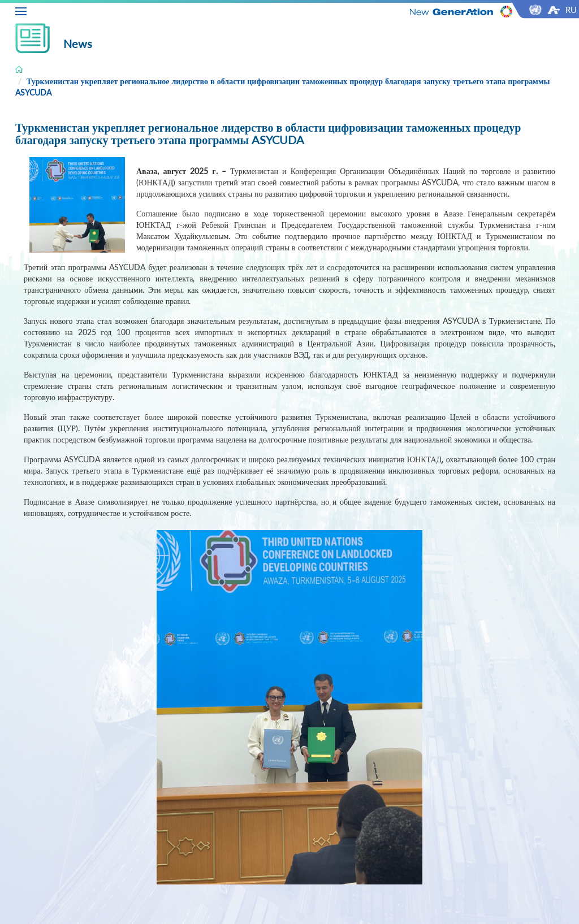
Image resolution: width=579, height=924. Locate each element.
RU (571, 10)
